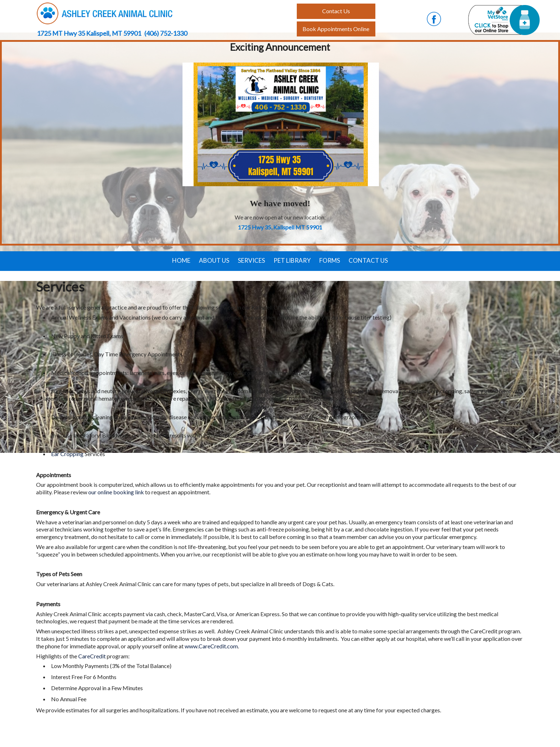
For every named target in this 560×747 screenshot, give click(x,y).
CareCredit (92, 656)
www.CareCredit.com (211, 646)
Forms (330, 260)
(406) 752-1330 (166, 33)
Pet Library (292, 260)
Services (251, 260)
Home (181, 260)
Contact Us (368, 260)
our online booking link (116, 492)
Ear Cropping (67, 454)
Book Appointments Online (336, 29)
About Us (214, 260)
